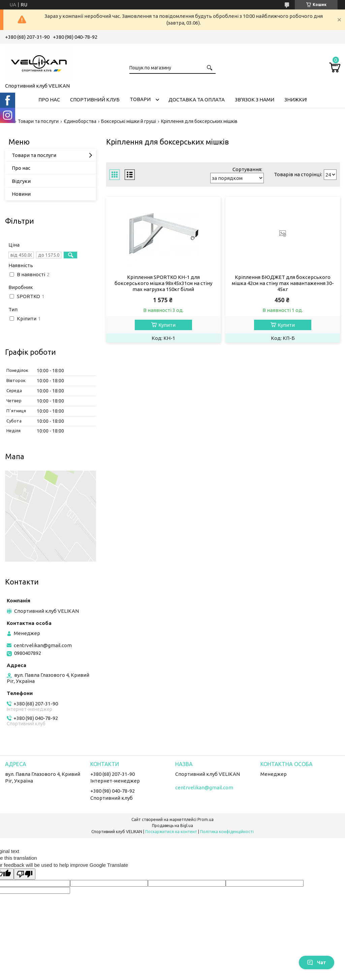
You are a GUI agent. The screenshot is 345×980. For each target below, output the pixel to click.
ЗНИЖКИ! (296, 100)
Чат (317, 962)
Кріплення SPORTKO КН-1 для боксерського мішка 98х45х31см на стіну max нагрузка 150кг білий (163, 283)
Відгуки (21, 181)
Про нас (21, 168)
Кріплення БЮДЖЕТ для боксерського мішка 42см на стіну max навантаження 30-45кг (283, 283)
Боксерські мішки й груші (129, 121)
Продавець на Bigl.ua (172, 826)
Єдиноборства (80, 121)
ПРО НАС (49, 100)
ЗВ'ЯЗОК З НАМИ (255, 100)
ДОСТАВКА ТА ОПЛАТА (197, 100)
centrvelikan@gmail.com (43, 645)
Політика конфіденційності (227, 832)
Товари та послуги (38, 121)
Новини (21, 194)
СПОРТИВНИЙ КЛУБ (95, 100)
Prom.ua (206, 819)
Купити (167, 325)
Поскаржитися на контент (171, 832)
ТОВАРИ (140, 99)
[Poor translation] (25, 874)
